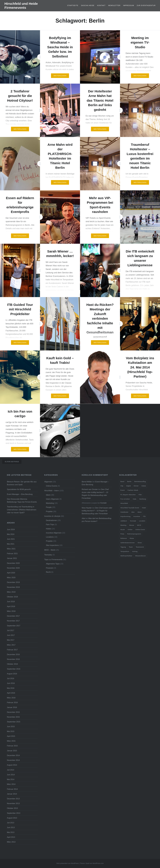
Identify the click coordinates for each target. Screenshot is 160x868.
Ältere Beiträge (12, 462)
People (49, 507)
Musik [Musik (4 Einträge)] (122, 530)
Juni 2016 (11, 683)
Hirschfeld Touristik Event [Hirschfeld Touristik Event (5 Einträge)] (130, 508)
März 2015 (11, 741)
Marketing (50, 503)
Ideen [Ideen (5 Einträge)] (140, 512)
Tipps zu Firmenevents (53, 559)
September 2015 (14, 722)
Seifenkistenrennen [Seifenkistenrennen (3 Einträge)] (127, 543)
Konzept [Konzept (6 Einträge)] (133, 521)
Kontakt (101, 5)
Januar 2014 (12, 794)
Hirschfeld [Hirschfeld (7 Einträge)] (124, 503)
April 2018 (11, 606)
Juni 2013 (11, 827)
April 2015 (11, 736)
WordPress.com (98, 863)
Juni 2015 (11, 726)
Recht (48, 572)
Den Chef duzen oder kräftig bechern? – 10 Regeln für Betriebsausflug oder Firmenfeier (97, 511)
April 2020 (11, 573)
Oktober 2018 (12, 597)
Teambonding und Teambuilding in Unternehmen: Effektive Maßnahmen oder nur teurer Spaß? (22, 510)
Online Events (51, 486)
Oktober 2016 (12, 664)
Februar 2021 (12, 553)
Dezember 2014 (13, 755)
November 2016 (13, 659)
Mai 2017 (11, 640)
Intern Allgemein (52, 499)
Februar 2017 (12, 650)
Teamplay (48, 555)
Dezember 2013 (13, 799)
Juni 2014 (11, 775)
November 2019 (13, 587)
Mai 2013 (11, 832)
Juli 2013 (10, 823)
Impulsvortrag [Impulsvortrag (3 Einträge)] (125, 516)
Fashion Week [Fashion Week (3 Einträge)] (133, 490)
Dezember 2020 (13, 563)
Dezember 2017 (13, 616)
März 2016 (11, 698)
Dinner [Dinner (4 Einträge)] (136, 486)
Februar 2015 (12, 746)
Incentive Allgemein (54, 533)
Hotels (48, 529)
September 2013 (14, 813)
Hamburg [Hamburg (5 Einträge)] (143, 499)
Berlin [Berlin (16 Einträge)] (129, 481)
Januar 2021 (12, 558)
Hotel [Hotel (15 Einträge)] (144, 508)
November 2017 (13, 621)
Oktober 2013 (12, 808)
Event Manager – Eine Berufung (20, 494)
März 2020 (11, 577)
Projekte (49, 511)
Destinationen (51, 520)
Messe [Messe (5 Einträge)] (132, 525)
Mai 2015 (11, 731)
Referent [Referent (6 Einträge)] (124, 538)
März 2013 (11, 842)
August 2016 (12, 674)
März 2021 (11, 549)
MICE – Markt (50, 550)
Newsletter (114, 5)
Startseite (73, 5)
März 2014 (11, 784)
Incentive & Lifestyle (52, 516)
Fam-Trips (50, 524)
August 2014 (12, 765)
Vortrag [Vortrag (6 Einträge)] (135, 551)
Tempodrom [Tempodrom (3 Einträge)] (125, 551)
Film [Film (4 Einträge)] (140, 495)
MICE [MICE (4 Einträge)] (139, 525)
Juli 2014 (10, 770)
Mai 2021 (11, 544)
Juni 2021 (11, 539)
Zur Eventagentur (146, 5)
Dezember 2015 (13, 712)
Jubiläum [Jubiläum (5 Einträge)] (124, 521)
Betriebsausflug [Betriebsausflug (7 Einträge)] (140, 481)
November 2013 (13, 803)
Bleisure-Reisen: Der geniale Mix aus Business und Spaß (22, 483)
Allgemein (48, 482)
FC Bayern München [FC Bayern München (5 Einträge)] (128, 495)
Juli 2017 (10, 630)
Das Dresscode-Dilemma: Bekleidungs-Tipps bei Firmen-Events (22, 500)
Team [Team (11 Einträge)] (131, 547)
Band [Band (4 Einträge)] (122, 481)
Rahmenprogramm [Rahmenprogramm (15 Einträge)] (134, 534)
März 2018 (11, 611)
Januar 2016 (12, 707)
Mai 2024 (11, 534)
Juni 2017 (11, 635)
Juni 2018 (11, 601)
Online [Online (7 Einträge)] (130, 530)
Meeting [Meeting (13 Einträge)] (123, 525)
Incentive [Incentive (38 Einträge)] (137, 516)
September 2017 (14, 626)
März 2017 (11, 645)
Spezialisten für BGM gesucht (19, 489)
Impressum (129, 5)
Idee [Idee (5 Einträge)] (133, 512)
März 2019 (11, 592)
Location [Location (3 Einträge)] (142, 521)
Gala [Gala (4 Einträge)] (134, 499)
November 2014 (13, 760)
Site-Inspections (52, 545)
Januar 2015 (12, 751)
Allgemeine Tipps (53, 564)
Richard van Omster (90, 489)
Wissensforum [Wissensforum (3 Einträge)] (140, 556)
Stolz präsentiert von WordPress (67, 863)
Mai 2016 (11, 688)
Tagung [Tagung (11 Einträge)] (123, 547)
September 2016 (14, 669)
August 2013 (12, 818)
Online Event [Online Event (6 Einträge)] (140, 530)
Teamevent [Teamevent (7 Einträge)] (140, 547)
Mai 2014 (11, 779)
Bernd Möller (87, 482)
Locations (50, 537)
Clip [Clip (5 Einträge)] (122, 486)
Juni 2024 (11, 529)
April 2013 (11, 837)
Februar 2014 (12, 789)
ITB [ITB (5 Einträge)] (144, 516)
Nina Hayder (87, 508)
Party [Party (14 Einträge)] (122, 534)
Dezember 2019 (13, 582)
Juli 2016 (10, 678)
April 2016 (11, 693)
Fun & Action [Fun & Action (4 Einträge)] (125, 499)
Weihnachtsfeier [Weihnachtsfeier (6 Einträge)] (126, 556)
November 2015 (13, 717)
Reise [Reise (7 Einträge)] (132, 538)
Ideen (48, 495)
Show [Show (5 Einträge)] (140, 543)
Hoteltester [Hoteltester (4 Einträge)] (124, 512)
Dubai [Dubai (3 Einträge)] (144, 486)
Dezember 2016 (13, 654)
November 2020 (13, 568)
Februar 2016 (12, 702)
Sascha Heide (88, 5)
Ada (83, 518)
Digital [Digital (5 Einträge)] (128, 486)
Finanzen (50, 568)
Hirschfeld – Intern (51, 491)
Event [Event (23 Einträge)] (122, 490)
